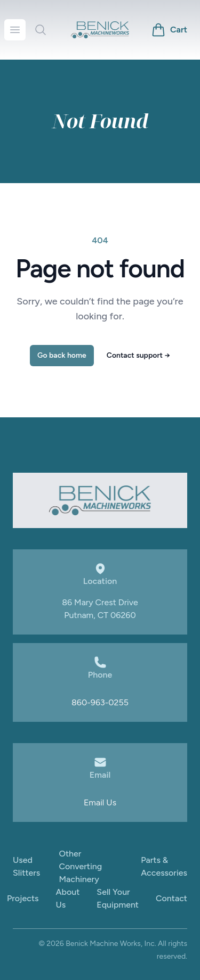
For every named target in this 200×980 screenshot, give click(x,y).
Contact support (138, 355)
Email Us (100, 802)
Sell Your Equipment (118, 898)
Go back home (62, 355)
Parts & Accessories (164, 866)
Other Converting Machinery (80, 866)
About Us (68, 898)
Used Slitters (26, 866)
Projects (23, 898)
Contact (171, 898)
